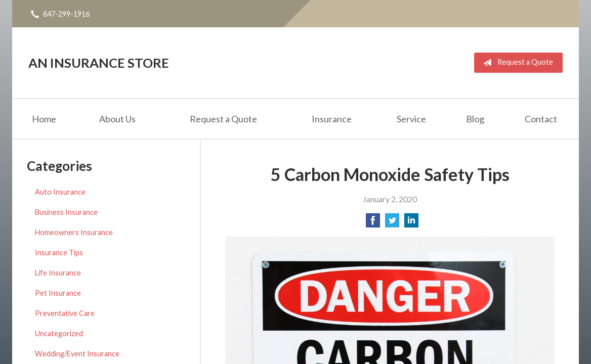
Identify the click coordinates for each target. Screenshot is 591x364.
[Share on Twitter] (392, 223)
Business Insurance (66, 212)
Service (411, 119)
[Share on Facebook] (373, 223)
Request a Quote (516, 63)
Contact (541, 119)
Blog (475, 119)
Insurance (332, 119)
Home (44, 119)
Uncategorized (59, 333)
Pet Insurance (58, 293)
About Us (117, 119)
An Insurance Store (99, 63)
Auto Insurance (60, 192)
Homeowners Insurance (74, 232)
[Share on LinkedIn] (411, 223)
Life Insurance (58, 273)
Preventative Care (65, 313)
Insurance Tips (59, 253)
